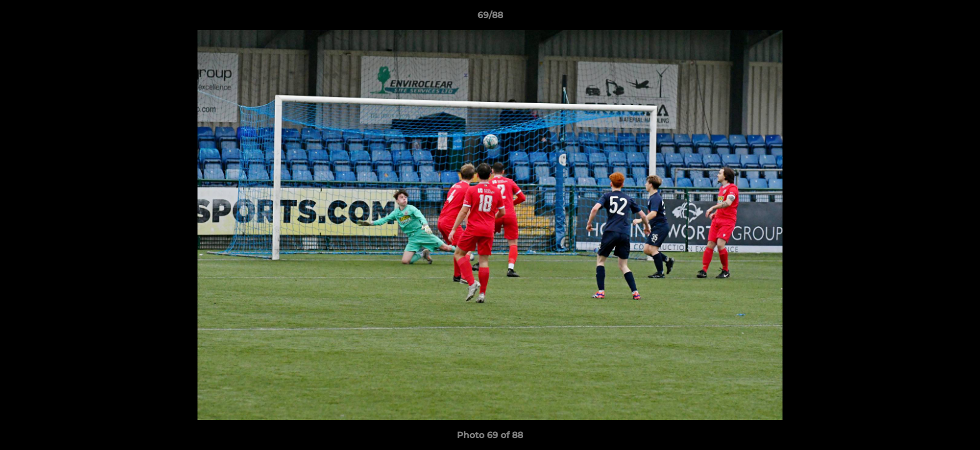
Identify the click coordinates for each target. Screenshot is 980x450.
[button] (957, 18)
